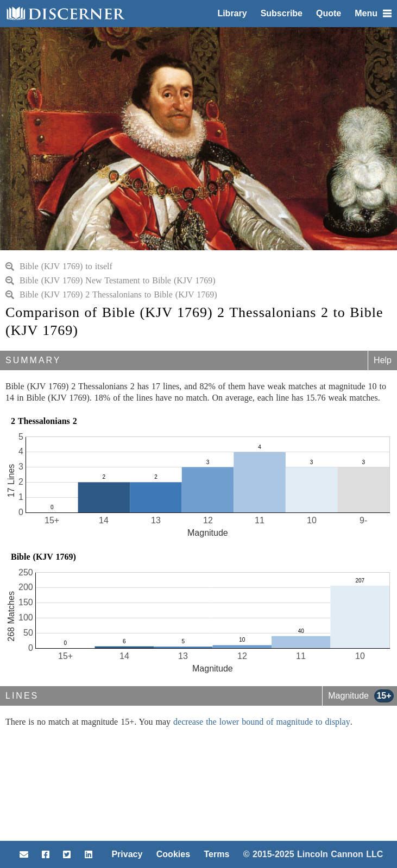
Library (232, 13)
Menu (373, 13)
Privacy (127, 854)
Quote (329, 13)
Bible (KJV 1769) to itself (59, 266)
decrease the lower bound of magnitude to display (262, 722)
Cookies (173, 854)
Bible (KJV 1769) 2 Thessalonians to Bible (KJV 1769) (111, 294)
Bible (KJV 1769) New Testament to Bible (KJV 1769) (111, 280)
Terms (216, 854)
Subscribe (282, 13)
